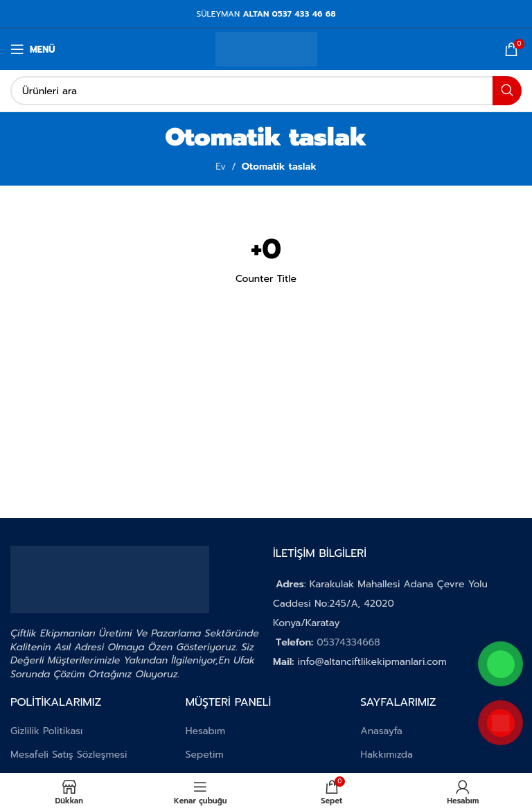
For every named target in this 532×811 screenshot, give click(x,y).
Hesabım (206, 731)
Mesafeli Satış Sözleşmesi (69, 755)
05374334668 (348, 642)
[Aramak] (266, 91)
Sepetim (205, 755)
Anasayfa (381, 731)
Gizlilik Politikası (46, 731)
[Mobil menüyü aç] (33, 49)
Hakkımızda (387, 755)
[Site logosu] (266, 49)
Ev (221, 167)
